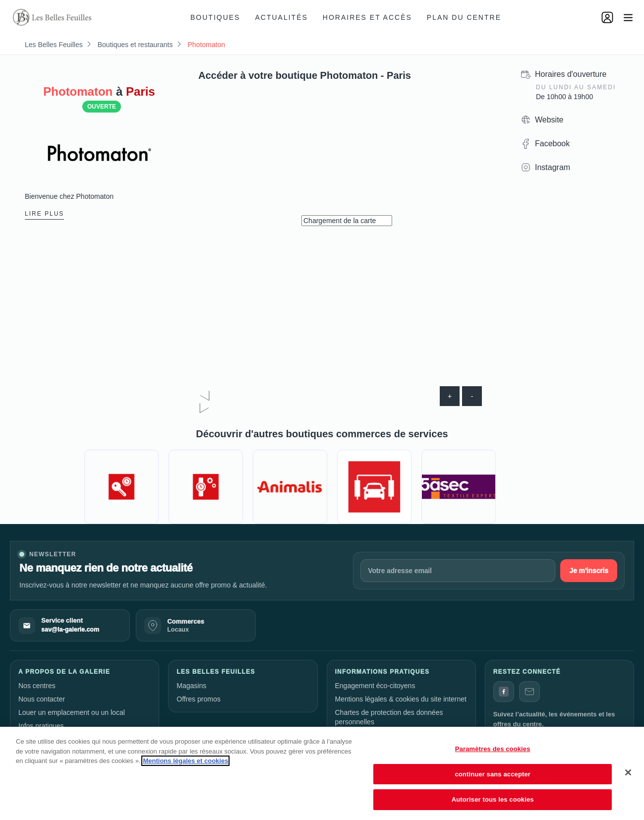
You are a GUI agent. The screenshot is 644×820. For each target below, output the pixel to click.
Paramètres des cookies (493, 749)
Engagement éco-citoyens (375, 686)
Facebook (552, 144)
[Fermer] (628, 772)
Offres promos (198, 699)
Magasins (191, 686)
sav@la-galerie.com (70, 630)
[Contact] (529, 692)
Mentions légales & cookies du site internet (401, 699)
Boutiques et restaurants (135, 45)
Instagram (553, 167)
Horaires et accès (367, 17)
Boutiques (215, 17)
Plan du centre (464, 17)
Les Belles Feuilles (54, 45)
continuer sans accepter (493, 774)
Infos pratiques (41, 726)
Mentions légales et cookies (185, 761)
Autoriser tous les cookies (493, 799)
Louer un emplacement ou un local (72, 712)
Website (549, 120)
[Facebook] (504, 692)
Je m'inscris (589, 571)
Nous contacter (42, 699)
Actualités (281, 17)
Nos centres (37, 686)
